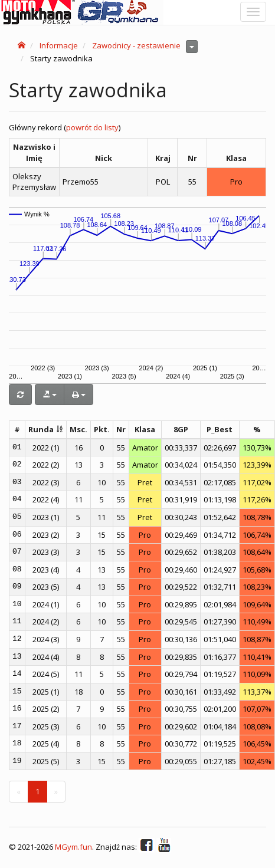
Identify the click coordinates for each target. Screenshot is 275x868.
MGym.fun (73, 847)
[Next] (56, 792)
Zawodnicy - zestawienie (136, 45)
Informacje (59, 45)
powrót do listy (92, 127)
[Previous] (19, 792)
